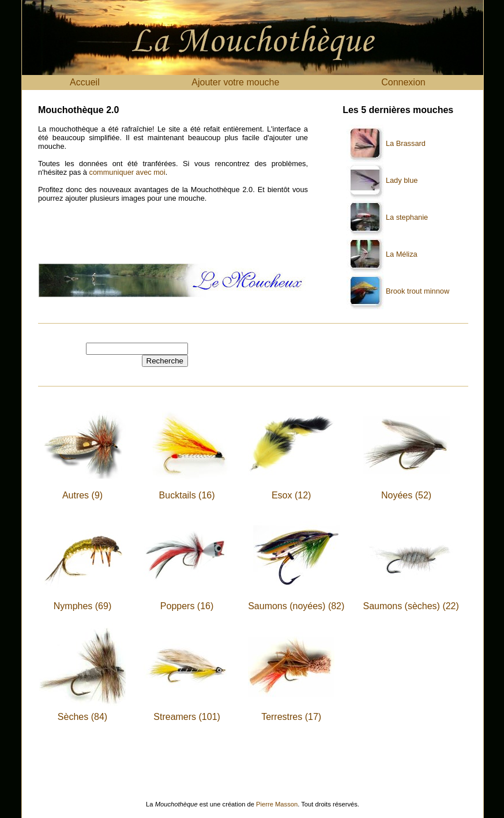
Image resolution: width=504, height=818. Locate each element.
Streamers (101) (187, 717)
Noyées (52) (406, 495)
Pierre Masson (277, 804)
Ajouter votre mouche (235, 82)
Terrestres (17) (291, 717)
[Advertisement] (173, 237)
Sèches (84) (82, 717)
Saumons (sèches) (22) (411, 606)
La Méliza (402, 254)
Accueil (85, 82)
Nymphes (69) (82, 606)
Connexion (403, 82)
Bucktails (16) (187, 495)
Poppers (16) (187, 606)
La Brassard (406, 143)
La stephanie (407, 217)
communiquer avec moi (127, 172)
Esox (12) (291, 495)
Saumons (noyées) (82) (296, 606)
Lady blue (402, 180)
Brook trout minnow (418, 291)
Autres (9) (82, 495)
